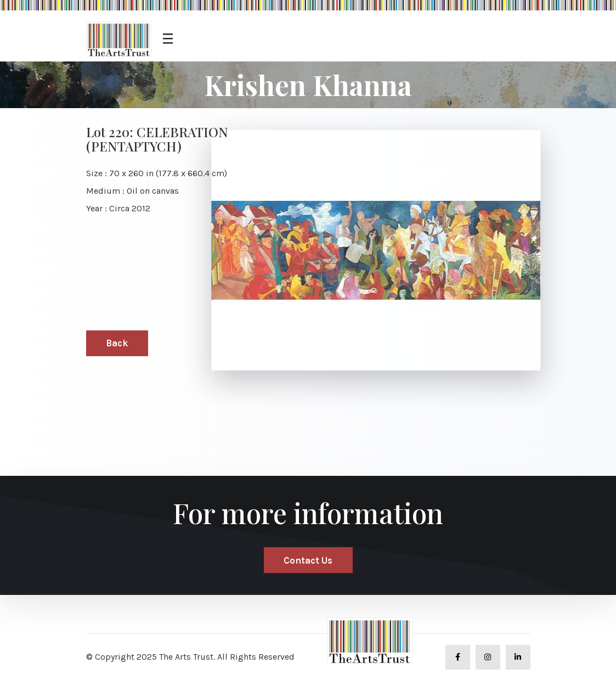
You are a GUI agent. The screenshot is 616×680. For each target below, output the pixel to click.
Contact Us (308, 560)
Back (117, 343)
